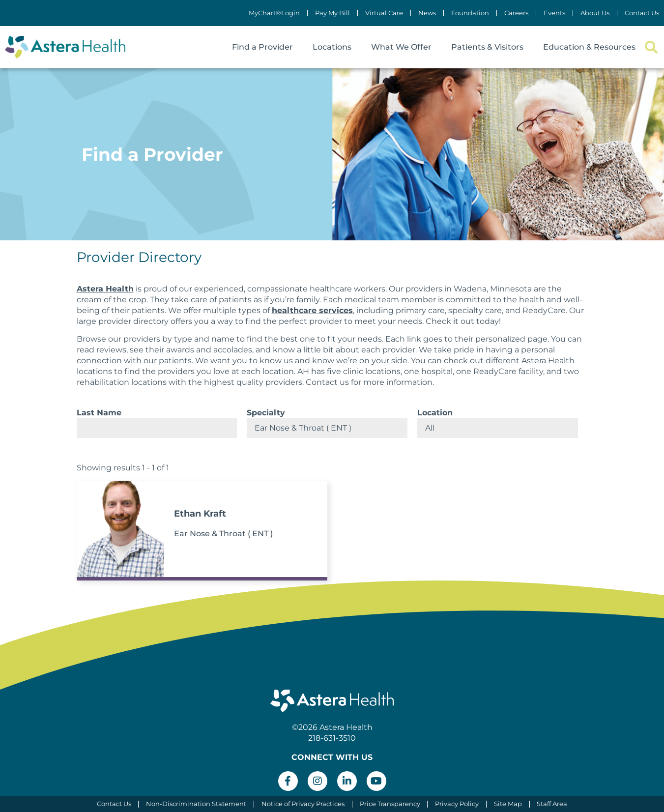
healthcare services (312, 310)
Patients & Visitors (487, 47)
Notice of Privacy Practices (303, 804)
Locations (332, 47)
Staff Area (553, 804)
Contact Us (642, 13)
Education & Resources (589, 47)
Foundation (470, 13)
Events (554, 13)
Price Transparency (390, 804)
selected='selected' (327, 428)
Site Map (508, 804)
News (427, 13)
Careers (516, 13)
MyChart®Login (274, 13)
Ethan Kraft (200, 514)
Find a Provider (262, 47)
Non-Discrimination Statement (196, 804)
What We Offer (401, 47)
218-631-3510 (332, 738)
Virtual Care (384, 13)
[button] (651, 47)
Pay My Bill (332, 13)
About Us (595, 13)
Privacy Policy (457, 804)
